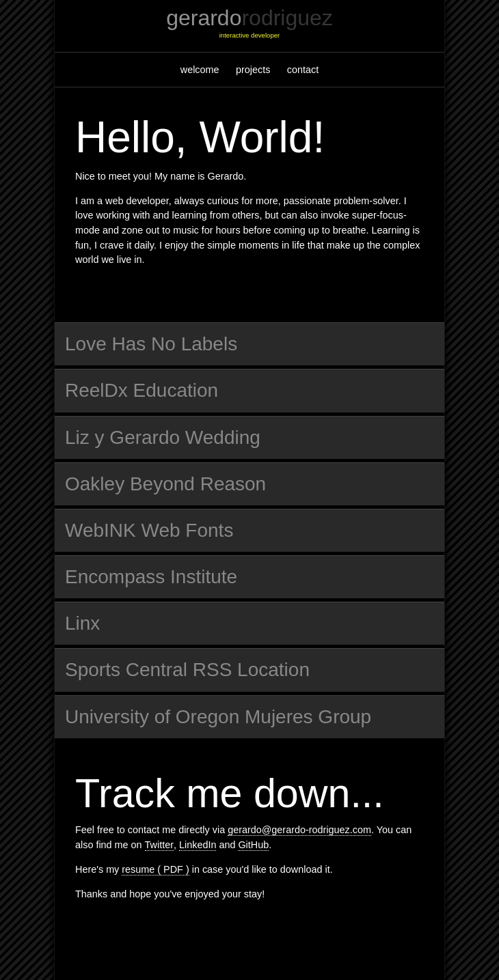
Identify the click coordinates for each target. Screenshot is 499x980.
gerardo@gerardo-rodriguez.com (299, 830)
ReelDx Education (141, 390)
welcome (200, 70)
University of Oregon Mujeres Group (218, 717)
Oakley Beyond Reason (165, 484)
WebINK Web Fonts (149, 530)
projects (253, 70)
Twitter (159, 845)
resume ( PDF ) (155, 869)
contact (303, 70)
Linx (82, 623)
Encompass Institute (151, 577)
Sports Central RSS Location (187, 670)
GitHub (253, 845)
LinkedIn (198, 845)
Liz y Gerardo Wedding (163, 437)
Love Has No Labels (151, 344)
